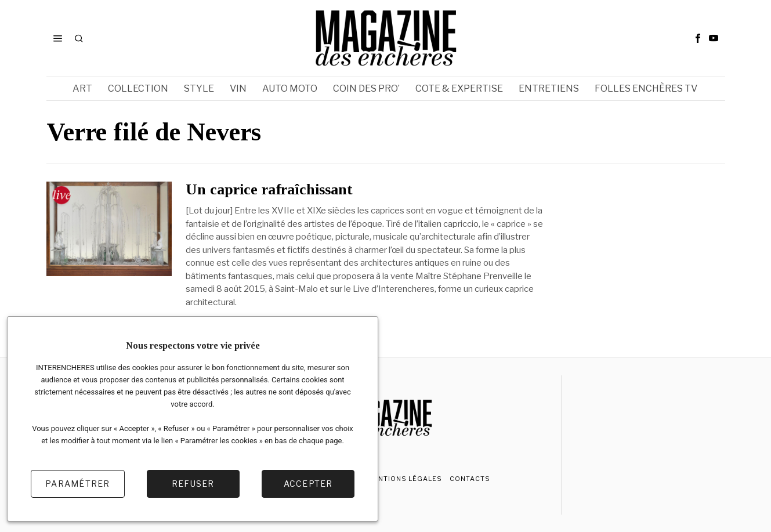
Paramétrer (78, 484)
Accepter (308, 484)
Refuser (193, 484)
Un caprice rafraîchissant (269, 190)
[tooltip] (698, 38)
